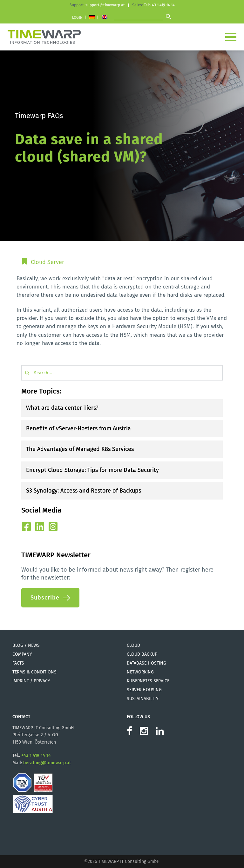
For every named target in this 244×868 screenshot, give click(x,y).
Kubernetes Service (148, 681)
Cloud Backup (142, 654)
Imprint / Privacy (31, 681)
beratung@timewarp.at (47, 763)
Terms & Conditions (34, 672)
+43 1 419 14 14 (36, 755)
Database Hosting (146, 663)
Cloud (133, 645)
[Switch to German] (92, 18)
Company (22, 654)
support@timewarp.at (105, 5)
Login (77, 17)
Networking (140, 672)
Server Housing (144, 690)
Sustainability (143, 699)
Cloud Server (47, 262)
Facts (18, 663)
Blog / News (26, 645)
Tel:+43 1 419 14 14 (159, 5)
